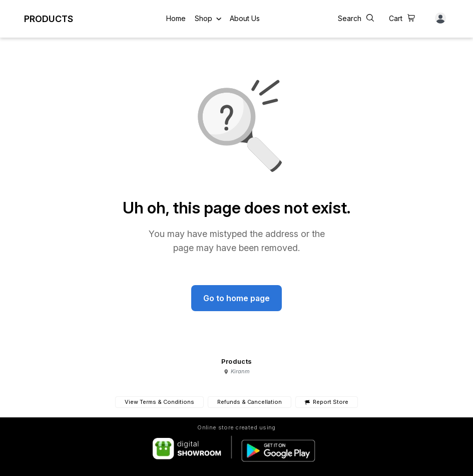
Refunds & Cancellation (250, 402)
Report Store (327, 402)
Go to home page (236, 298)
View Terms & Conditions (159, 402)
